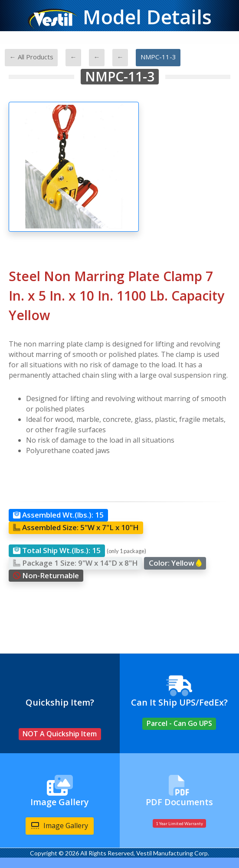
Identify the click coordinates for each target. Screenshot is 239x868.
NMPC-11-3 (158, 57)
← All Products (31, 57)
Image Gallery (60, 826)
